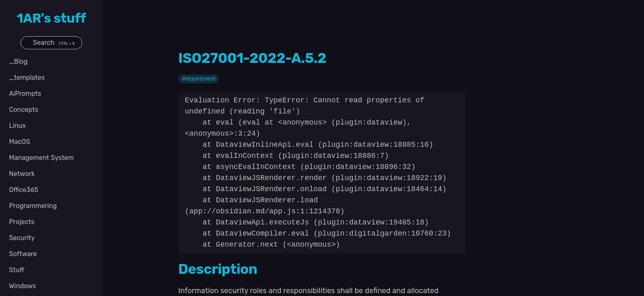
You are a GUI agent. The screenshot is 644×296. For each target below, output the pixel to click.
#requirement (199, 79)
